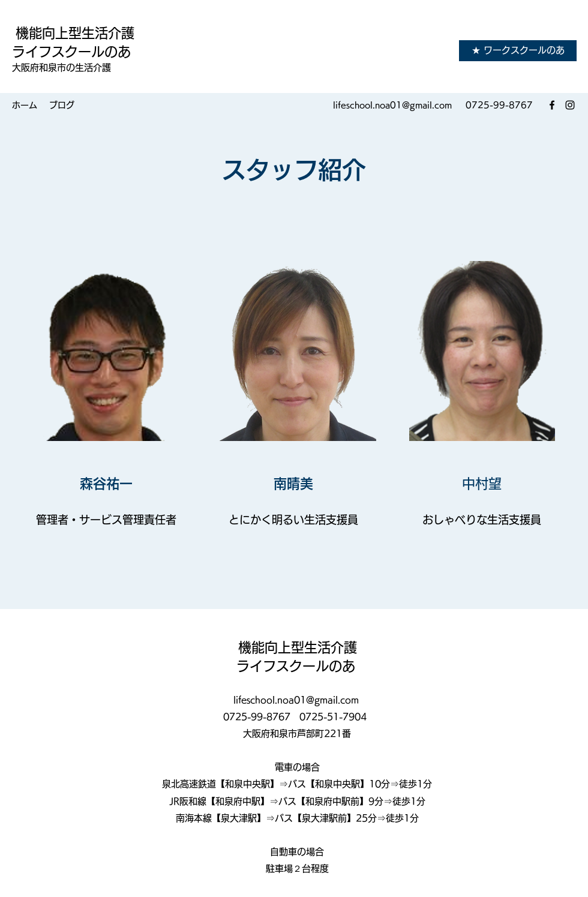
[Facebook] (552, 105)
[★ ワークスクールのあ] (518, 51)
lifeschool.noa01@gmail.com (392, 105)
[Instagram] (570, 105)
